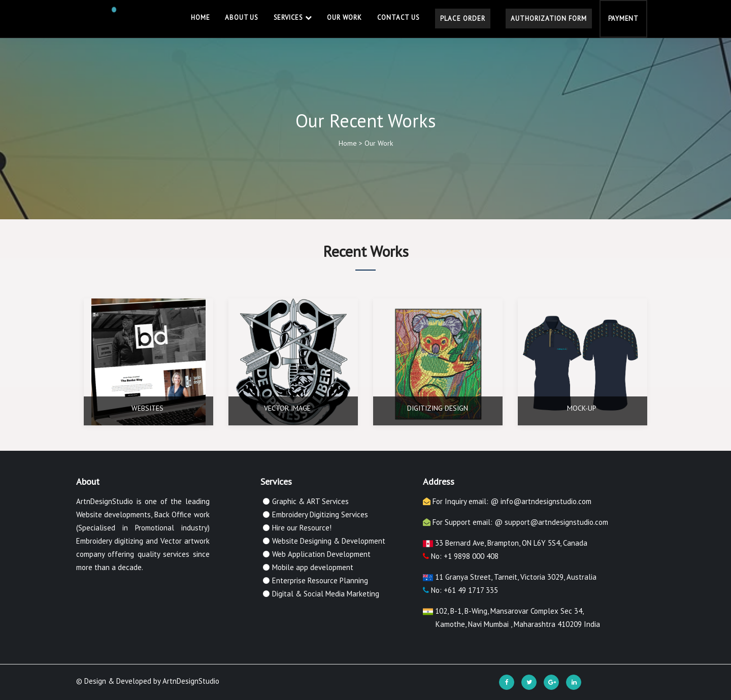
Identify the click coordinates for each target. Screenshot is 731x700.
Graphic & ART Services (310, 501)
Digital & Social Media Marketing (326, 594)
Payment (623, 19)
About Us (241, 18)
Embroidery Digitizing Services (320, 514)
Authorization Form (549, 19)
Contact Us (398, 18)
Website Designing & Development (329, 541)
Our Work (344, 18)
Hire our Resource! (302, 528)
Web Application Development (321, 554)
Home (200, 18)
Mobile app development (313, 567)
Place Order (463, 19)
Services (293, 18)
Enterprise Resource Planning (320, 580)
